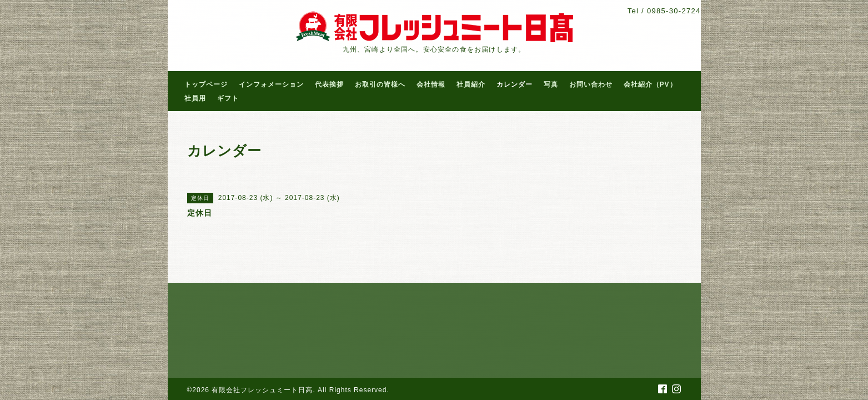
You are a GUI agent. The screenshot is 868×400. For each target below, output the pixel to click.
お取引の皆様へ (380, 84)
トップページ (206, 84)
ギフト (228, 98)
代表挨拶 (329, 84)
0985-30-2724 (674, 11)
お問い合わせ (591, 84)
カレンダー (515, 84)
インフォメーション (271, 84)
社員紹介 (471, 84)
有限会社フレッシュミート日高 (262, 390)
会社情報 (431, 84)
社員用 (195, 98)
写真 (551, 84)
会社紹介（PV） (650, 84)
